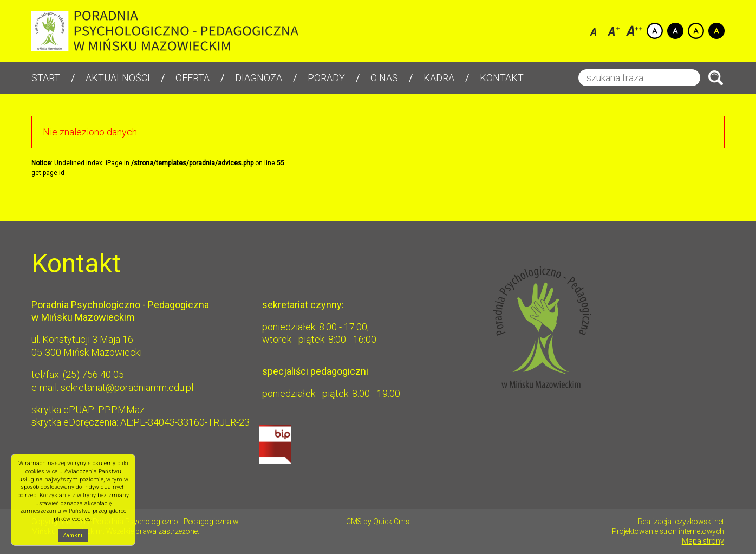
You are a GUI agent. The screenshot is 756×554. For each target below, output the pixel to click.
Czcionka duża (634, 31)
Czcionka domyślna (593, 31)
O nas (384, 78)
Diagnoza (259, 78)
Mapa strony (703, 541)
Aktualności (118, 78)
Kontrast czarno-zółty (716, 31)
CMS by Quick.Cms (378, 522)
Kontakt (502, 78)
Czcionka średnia (614, 31)
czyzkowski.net (699, 522)
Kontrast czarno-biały (675, 31)
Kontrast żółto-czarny (696, 31)
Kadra (439, 78)
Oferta (193, 78)
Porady (326, 78)
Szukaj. (716, 78)
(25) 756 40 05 (93, 374)
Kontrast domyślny (655, 31)
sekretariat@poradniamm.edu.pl (127, 387)
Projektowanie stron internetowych (668, 531)
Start (46, 78)
